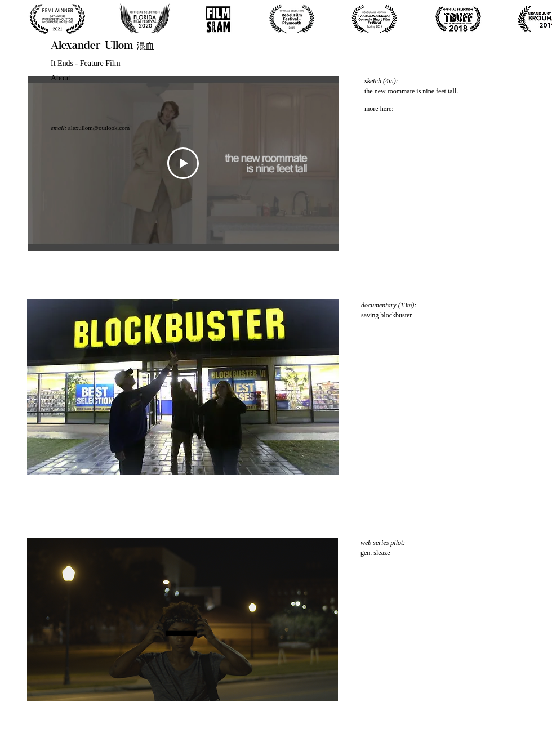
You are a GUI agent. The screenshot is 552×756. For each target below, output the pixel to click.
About (61, 78)
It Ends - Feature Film (86, 63)
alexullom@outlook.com (99, 128)
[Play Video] (183, 163)
